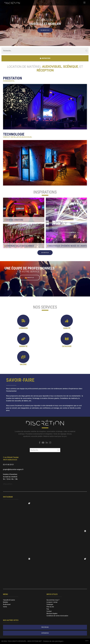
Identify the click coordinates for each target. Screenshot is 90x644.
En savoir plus (45, 30)
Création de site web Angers (53, 641)
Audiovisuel (7, 604)
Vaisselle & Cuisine (9, 600)
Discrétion (8, 484)
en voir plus (45, 253)
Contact (49, 611)
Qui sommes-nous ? (53, 600)
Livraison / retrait (52, 602)
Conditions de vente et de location (57, 616)
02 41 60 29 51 (8, 465)
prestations (45, 627)
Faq (48, 609)
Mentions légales (52, 613)
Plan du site (50, 607)
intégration (45, 633)
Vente (5, 607)
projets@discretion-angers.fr (13, 469)
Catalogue (50, 604)
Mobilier (6, 602)
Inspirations (45, 58)
